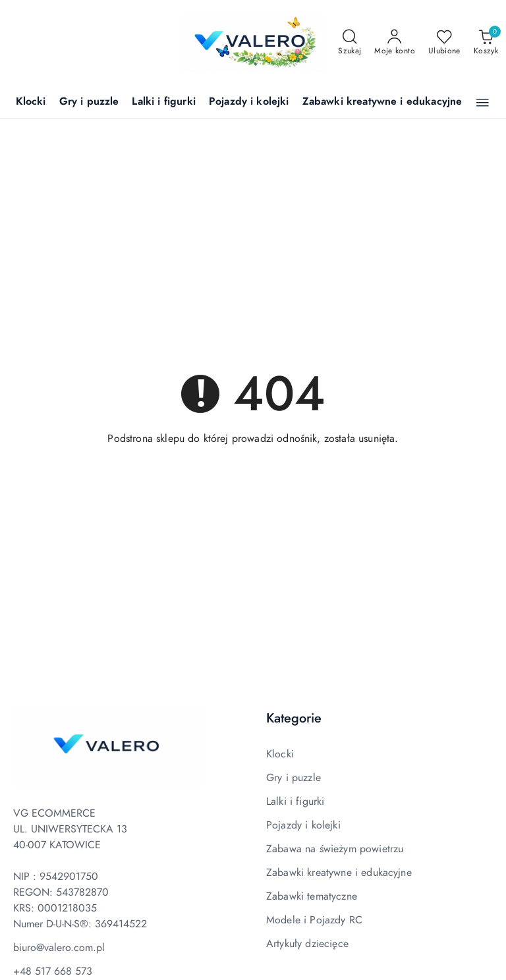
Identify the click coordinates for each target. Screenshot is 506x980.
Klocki (280, 754)
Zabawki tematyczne (312, 896)
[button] (483, 103)
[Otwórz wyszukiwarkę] (350, 43)
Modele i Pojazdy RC (314, 920)
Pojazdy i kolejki (303, 825)
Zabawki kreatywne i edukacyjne (339, 873)
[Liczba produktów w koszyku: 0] (486, 43)
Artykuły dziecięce (307, 944)
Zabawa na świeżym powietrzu (335, 849)
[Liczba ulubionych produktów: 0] (444, 43)
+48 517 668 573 (53, 971)
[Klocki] (31, 102)
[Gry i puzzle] (89, 102)
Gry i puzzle (294, 778)
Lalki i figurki (295, 802)
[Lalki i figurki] (163, 102)
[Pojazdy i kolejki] (249, 102)
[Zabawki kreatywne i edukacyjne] (382, 102)
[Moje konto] (395, 43)
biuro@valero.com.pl (59, 948)
